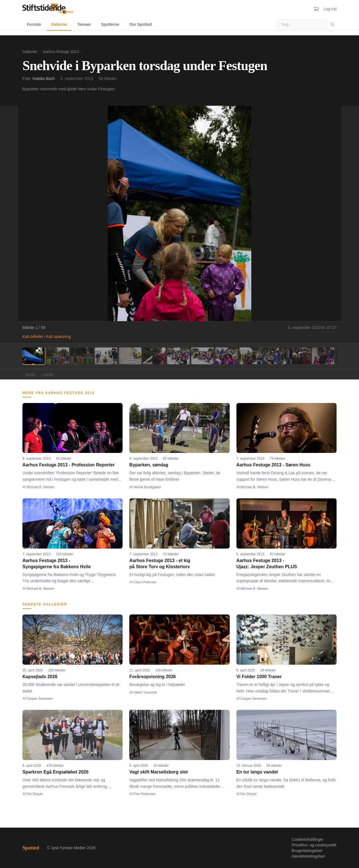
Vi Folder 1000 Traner (259, 677)
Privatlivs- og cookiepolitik (314, 845)
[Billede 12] (299, 356)
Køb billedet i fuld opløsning (47, 337)
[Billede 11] (275, 356)
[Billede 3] (82, 356)
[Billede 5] (130, 356)
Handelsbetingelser (309, 856)
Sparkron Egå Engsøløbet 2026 (56, 772)
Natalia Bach (44, 79)
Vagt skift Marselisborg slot (158, 772)
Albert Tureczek (145, 692)
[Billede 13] (323, 356)
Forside (34, 24)
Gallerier (59, 24)
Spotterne (110, 24)
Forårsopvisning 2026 (152, 677)
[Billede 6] (154, 356)
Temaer (84, 24)
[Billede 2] (58, 356)
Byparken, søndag (149, 465)
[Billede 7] (178, 356)
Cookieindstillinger (308, 839)
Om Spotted (141, 24)
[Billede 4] (106, 356)
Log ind (330, 9)
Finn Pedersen (144, 794)
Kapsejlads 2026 (40, 677)
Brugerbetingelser (307, 851)
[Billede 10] (251, 356)
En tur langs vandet (257, 772)
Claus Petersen (145, 582)
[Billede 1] (34, 356)
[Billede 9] (227, 356)
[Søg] (333, 24)
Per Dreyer (35, 794)
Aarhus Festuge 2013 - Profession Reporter (69, 465)
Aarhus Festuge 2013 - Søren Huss (273, 465)
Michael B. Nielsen (41, 487)
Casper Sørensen (40, 699)
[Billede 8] (202, 356)
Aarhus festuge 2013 (61, 52)
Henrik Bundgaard (147, 487)
